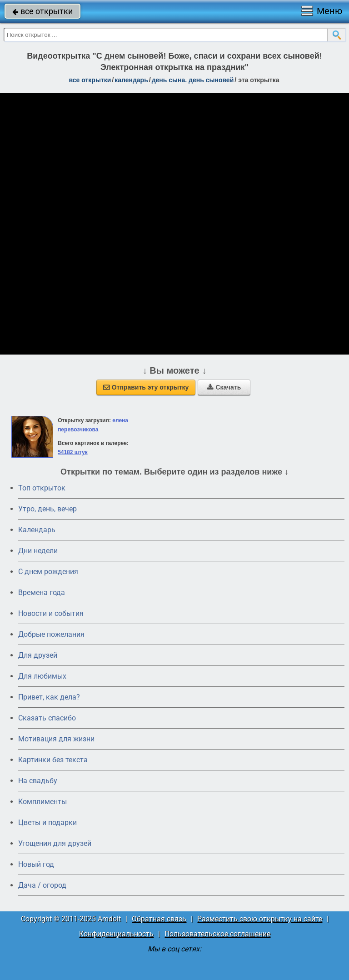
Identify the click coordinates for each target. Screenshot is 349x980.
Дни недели (38, 551)
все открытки (42, 11)
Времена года (42, 592)
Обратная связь (159, 919)
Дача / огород (42, 885)
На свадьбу (38, 781)
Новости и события (51, 613)
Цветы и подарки (47, 822)
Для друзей (38, 655)
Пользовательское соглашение (217, 934)
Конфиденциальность (116, 934)
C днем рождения (48, 572)
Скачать (224, 387)
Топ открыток (42, 488)
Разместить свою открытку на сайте (260, 919)
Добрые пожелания (51, 634)
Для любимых (42, 676)
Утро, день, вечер (47, 509)
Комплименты (42, 802)
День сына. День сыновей (193, 80)
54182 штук (73, 452)
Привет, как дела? (49, 697)
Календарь (131, 80)
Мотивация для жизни (56, 739)
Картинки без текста (53, 760)
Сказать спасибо (47, 718)
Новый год (36, 864)
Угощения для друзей (55, 843)
